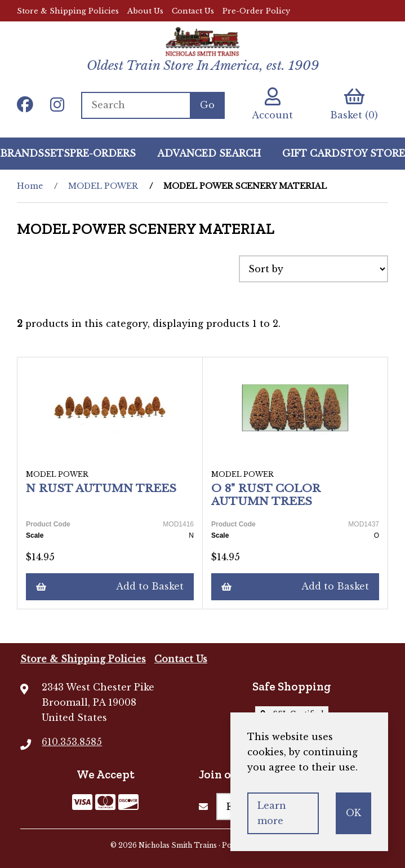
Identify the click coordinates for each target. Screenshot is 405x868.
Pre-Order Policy (256, 11)
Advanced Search (209, 153)
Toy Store (375, 153)
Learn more (272, 813)
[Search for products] (135, 105)
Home (30, 186)
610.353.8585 (72, 742)
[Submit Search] (207, 105)
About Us (145, 11)
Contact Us (193, 11)
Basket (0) (354, 104)
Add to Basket (110, 586)
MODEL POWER (103, 186)
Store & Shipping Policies (68, 11)
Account (272, 104)
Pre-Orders (103, 153)
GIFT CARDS (314, 153)
